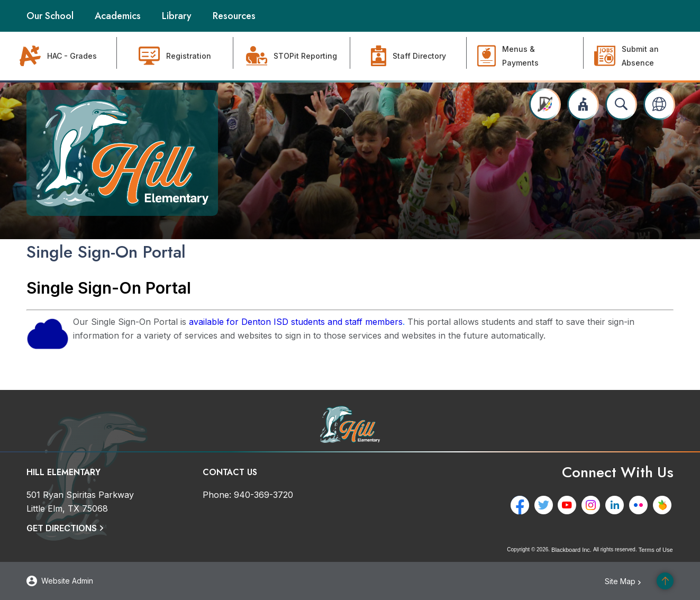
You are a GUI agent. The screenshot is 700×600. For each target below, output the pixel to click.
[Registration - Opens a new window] (175, 56)
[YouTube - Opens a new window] (569, 505)
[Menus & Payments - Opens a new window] (525, 56)
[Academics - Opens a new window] (118, 16)
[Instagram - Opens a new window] (593, 505)
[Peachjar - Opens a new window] (664, 505)
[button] (583, 104)
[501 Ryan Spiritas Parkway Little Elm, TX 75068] (80, 502)
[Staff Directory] (409, 56)
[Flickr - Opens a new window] (640, 505)
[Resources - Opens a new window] (234, 16)
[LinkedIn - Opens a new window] (617, 505)
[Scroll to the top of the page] (665, 581)
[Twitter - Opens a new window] (545, 505)
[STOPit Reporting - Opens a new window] (292, 56)
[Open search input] (621, 104)
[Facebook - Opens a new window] (521, 505)
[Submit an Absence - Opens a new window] (642, 56)
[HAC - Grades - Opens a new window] (58, 56)
